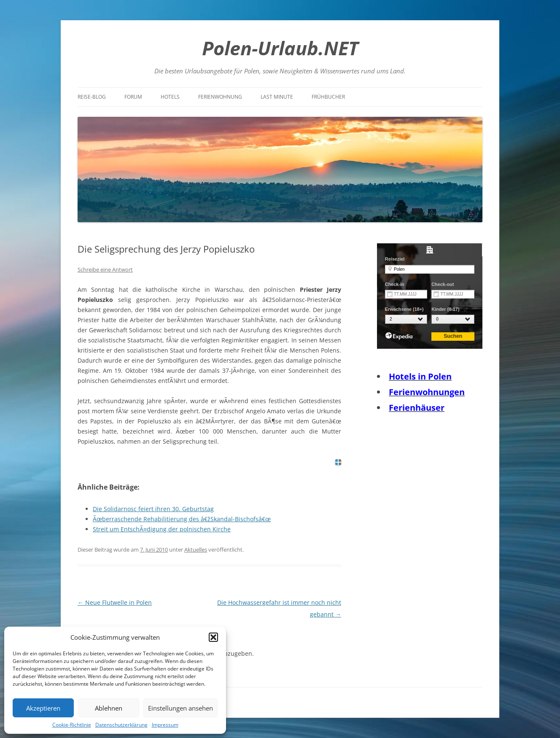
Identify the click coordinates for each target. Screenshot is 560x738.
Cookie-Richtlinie (72, 725)
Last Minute (277, 97)
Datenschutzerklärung (121, 725)
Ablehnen (109, 708)
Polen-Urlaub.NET (280, 48)
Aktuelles (196, 549)
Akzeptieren (43, 708)
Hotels (170, 97)
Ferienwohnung (220, 97)
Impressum (165, 725)
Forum (133, 97)
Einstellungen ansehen (180, 708)
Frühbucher (328, 97)
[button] (213, 637)
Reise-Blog (92, 97)
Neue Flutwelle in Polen (115, 602)
